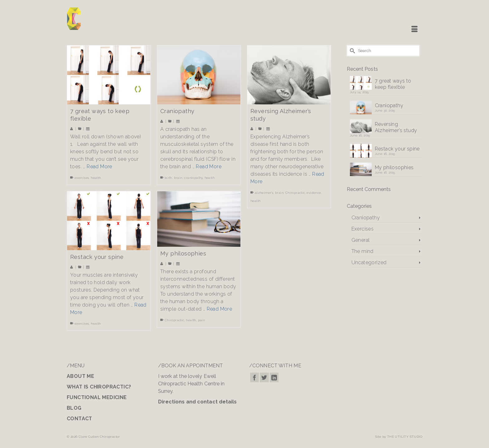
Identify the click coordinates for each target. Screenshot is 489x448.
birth (168, 178)
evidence (314, 193)
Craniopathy (389, 105)
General (361, 240)
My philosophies (394, 167)
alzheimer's (264, 193)
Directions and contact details (198, 402)
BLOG (74, 408)
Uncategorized (369, 262)
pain (202, 320)
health (96, 178)
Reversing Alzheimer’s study (396, 127)
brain (178, 178)
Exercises (363, 229)
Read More (99, 167)
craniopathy (193, 178)
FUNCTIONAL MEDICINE (97, 397)
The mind (363, 251)
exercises (82, 178)
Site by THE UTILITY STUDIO (399, 437)
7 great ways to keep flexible (393, 84)
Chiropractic (295, 193)
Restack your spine (397, 149)
